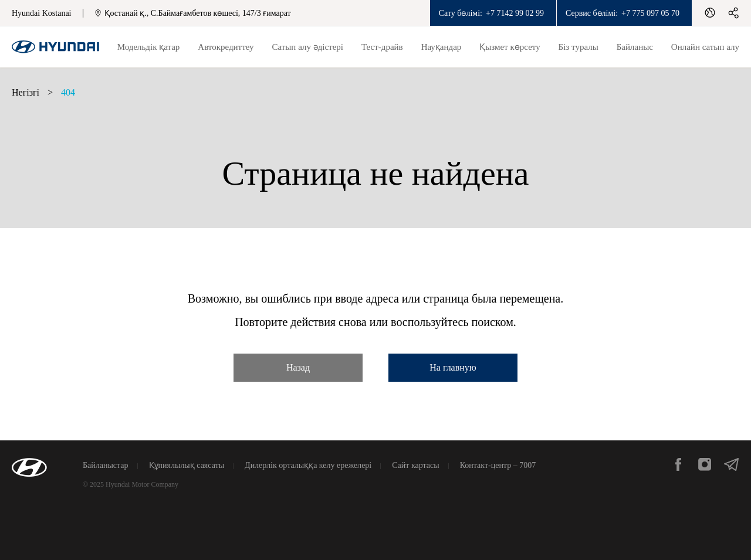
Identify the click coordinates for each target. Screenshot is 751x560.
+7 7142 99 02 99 (515, 13)
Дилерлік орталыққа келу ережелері (308, 466)
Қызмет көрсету (510, 47)
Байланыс (635, 47)
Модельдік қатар (149, 47)
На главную (453, 367)
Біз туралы (579, 47)
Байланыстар (106, 466)
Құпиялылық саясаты (187, 466)
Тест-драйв (382, 47)
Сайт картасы (415, 466)
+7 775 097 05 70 (650, 13)
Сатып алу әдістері (307, 47)
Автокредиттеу (226, 47)
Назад (298, 367)
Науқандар (442, 47)
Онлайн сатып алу (705, 47)
